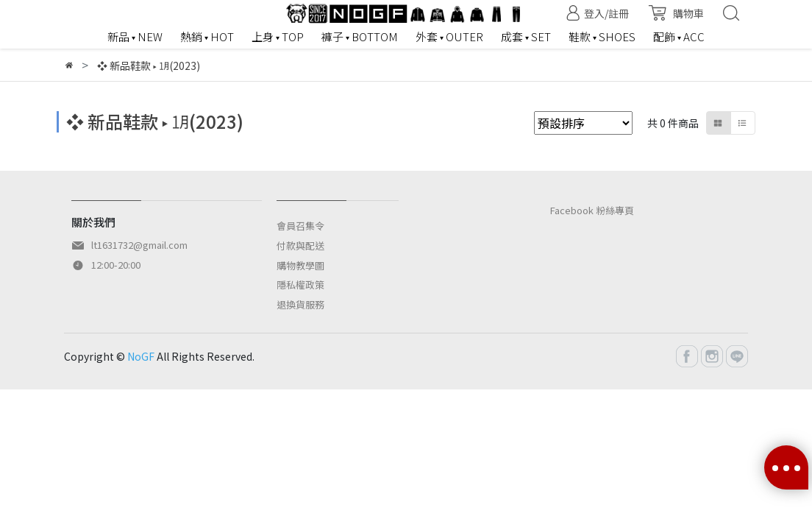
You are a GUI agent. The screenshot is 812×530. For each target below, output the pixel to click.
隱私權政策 (300, 285)
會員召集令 (300, 226)
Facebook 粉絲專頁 (592, 210)
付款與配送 (300, 245)
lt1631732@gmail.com (139, 245)
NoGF (141, 356)
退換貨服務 (300, 304)
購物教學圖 (300, 265)
